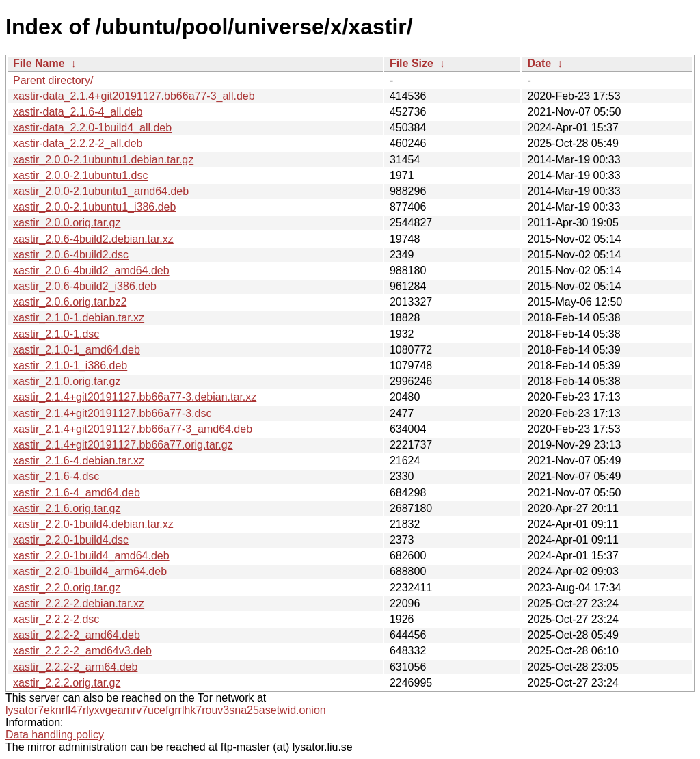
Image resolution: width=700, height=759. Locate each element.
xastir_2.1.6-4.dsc (56, 476)
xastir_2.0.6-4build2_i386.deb (85, 286)
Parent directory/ (53, 80)
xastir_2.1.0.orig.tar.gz (67, 381)
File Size (412, 63)
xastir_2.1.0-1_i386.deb (70, 365)
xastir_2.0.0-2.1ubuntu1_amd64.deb (101, 191)
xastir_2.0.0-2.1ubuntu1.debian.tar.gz (103, 160)
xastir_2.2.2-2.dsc (56, 619)
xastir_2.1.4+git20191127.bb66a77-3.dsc (112, 413)
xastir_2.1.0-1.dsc (56, 334)
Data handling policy (55, 735)
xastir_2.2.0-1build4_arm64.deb (90, 571)
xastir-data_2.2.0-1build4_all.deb (92, 128)
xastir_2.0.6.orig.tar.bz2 (70, 302)
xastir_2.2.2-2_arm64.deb (75, 667)
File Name (39, 63)
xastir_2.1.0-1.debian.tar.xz (79, 318)
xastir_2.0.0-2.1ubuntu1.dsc (80, 175)
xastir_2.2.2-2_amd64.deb (77, 635)
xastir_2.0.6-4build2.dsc (71, 255)
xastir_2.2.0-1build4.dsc (71, 540)
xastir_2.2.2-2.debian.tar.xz (79, 603)
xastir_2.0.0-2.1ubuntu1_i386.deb (94, 207)
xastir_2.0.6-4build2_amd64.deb (91, 270)
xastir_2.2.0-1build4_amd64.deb (91, 556)
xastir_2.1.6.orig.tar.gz (67, 508)
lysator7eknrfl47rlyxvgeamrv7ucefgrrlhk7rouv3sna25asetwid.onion (166, 710)
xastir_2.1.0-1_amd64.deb (77, 350)
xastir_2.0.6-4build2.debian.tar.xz (93, 239)
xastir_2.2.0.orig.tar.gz (67, 588)
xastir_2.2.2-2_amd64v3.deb (82, 651)
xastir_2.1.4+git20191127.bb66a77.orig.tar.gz (123, 445)
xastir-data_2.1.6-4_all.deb (78, 112)
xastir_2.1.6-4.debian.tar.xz (79, 461)
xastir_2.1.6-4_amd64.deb (77, 493)
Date (539, 63)
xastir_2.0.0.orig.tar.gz (67, 223)
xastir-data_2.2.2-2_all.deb (78, 143)
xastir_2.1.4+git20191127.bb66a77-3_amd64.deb (133, 429)
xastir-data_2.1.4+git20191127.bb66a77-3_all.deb (134, 96)
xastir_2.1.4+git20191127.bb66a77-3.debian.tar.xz (135, 397)
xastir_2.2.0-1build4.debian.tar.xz (93, 524)
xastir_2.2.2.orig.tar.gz (67, 683)
